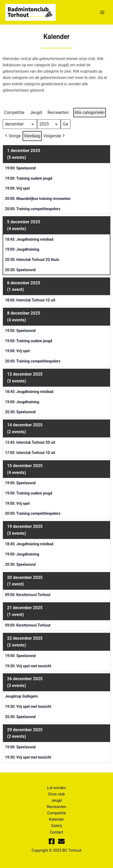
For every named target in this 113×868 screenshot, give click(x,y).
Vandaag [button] (32, 136)
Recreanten (56, 807)
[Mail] (61, 841)
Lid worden (56, 788)
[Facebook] (52, 841)
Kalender (56, 819)
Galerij (56, 826)
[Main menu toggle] (102, 12)
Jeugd (56, 800)
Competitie (57, 813)
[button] (15, 113)
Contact (57, 832)
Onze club (56, 794)
